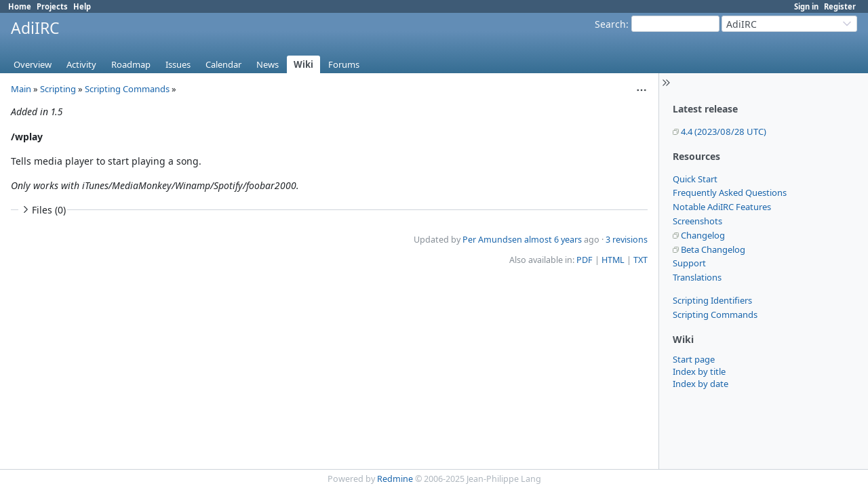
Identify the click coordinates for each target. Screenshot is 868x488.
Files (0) (43, 210)
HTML (613, 260)
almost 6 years (553, 240)
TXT (640, 260)
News (268, 64)
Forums (344, 64)
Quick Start (695, 179)
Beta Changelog (713, 249)
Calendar (223, 64)
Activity (81, 64)
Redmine (395, 479)
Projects (52, 6)
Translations (697, 277)
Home (20, 6)
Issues (178, 64)
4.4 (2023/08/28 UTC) (724, 131)
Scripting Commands (715, 314)
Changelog (703, 235)
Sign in (806, 6)
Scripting (58, 89)
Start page (694, 359)
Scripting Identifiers (712, 300)
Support (689, 263)
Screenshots (697, 221)
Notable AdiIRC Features (722, 207)
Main (21, 89)
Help (82, 6)
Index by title (699, 371)
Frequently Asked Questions (730, 192)
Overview (33, 64)
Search (610, 24)
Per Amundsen (492, 240)
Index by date (701, 384)
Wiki (303, 64)
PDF (585, 260)
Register (840, 6)
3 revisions (627, 240)
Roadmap (131, 64)
